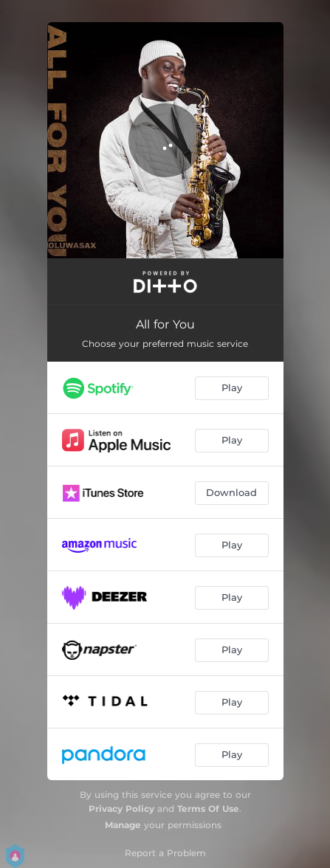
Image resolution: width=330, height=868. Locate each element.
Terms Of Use (208, 809)
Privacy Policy (121, 809)
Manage (123, 825)
